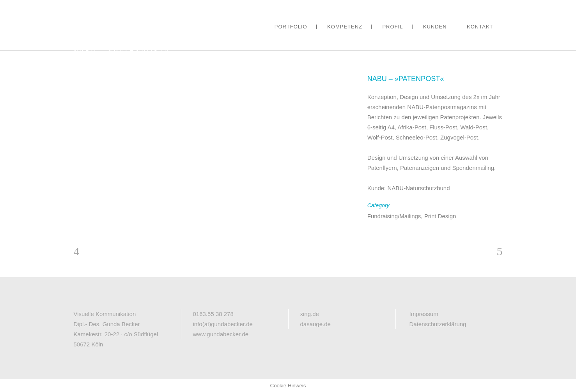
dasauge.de (315, 324)
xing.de (310, 314)
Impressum (424, 314)
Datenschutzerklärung (438, 324)
